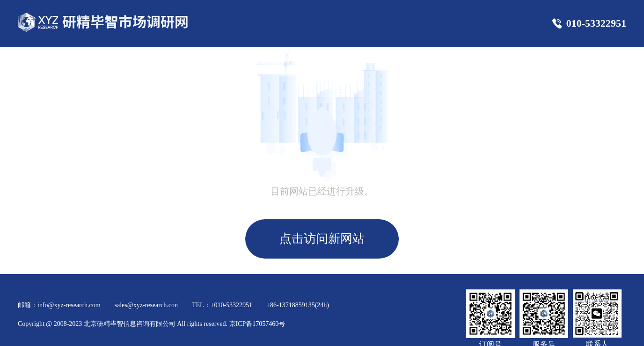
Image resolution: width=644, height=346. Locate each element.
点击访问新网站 (322, 239)
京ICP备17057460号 (257, 324)
